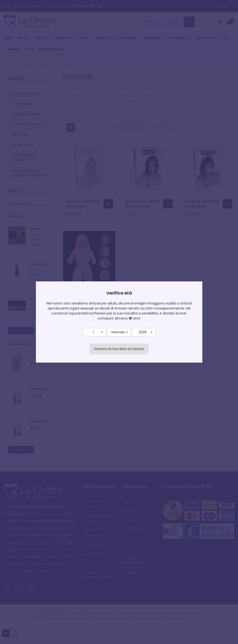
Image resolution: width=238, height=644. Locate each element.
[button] (94, 332)
